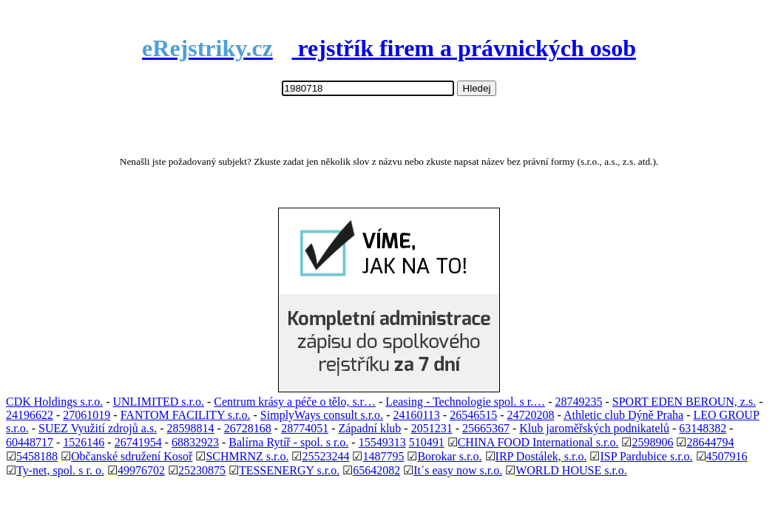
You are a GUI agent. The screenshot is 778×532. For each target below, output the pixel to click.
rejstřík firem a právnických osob (389, 48)
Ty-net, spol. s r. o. (60, 470)
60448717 (30, 442)
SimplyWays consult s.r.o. (322, 415)
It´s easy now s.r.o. (458, 470)
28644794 (710, 442)
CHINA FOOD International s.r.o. (538, 442)
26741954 (138, 442)
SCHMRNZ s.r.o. (247, 456)
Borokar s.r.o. (449, 456)
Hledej (477, 88)
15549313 (382, 442)
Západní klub (369, 428)
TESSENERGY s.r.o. (289, 470)
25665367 (486, 428)
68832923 (195, 442)
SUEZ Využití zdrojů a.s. (98, 428)
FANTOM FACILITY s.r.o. (186, 415)
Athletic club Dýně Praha (623, 415)
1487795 (383, 456)
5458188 (37, 456)
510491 (427, 442)
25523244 (325, 456)
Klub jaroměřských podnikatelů (594, 428)
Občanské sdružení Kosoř (132, 456)
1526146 (84, 442)
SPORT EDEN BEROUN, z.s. (684, 402)
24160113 (416, 415)
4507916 (727, 456)
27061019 (87, 415)
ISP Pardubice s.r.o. (646, 456)
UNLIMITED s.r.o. (158, 402)
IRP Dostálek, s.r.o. (541, 456)
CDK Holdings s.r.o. (54, 402)
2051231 (432, 428)
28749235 (578, 402)
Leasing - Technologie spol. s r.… (465, 402)
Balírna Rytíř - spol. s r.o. (288, 442)
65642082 (376, 470)
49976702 (141, 470)
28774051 (305, 428)
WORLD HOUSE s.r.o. (571, 470)
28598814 (190, 428)
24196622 (30, 415)
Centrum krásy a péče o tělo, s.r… (295, 402)
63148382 (703, 428)
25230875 (202, 470)
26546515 (473, 415)
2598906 (652, 442)
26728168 (248, 428)
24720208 (531, 415)
